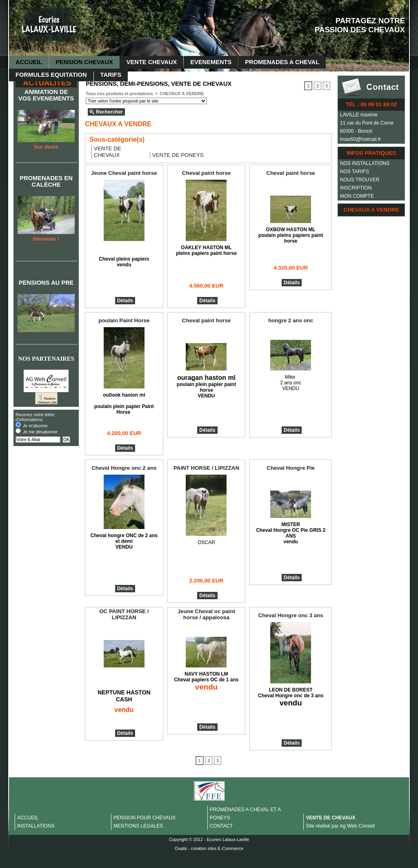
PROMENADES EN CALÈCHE (46, 181)
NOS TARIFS (355, 172)
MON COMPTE (357, 196)
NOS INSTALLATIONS (365, 163)
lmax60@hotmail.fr (360, 139)
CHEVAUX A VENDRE (371, 210)
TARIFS (111, 75)
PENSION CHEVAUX (84, 62)
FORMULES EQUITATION (51, 75)
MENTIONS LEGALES (138, 826)
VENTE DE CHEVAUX (330, 818)
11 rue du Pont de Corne (367, 123)
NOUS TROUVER (360, 180)
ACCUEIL (29, 62)
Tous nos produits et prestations (119, 94)
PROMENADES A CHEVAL (282, 62)
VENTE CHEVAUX (152, 62)
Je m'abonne (35, 426)
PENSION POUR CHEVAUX (145, 818)
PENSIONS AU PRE (46, 283)
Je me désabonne (40, 432)
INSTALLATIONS (36, 826)
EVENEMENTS (211, 62)
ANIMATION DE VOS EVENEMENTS (46, 95)
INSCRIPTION (356, 188)
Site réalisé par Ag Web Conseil (340, 826)
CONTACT (221, 826)
